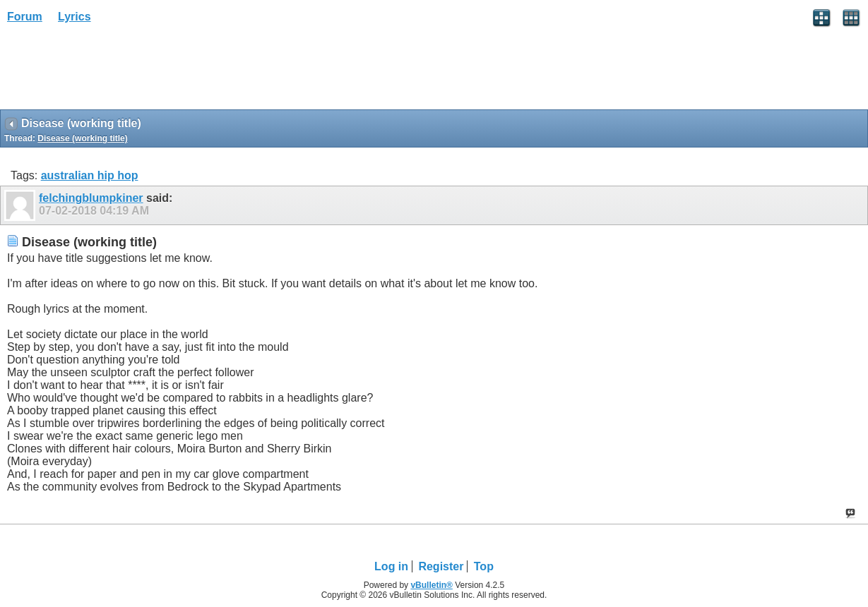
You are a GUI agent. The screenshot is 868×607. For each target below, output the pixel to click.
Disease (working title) (82, 138)
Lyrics (75, 17)
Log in (391, 566)
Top (484, 566)
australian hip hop (90, 175)
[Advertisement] (113, 71)
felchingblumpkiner (91, 198)
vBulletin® (432, 585)
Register (441, 566)
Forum (25, 17)
